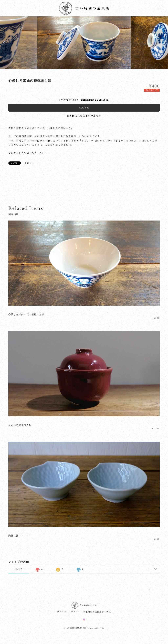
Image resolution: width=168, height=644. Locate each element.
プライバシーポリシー (68, 612)
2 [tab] (82, 72)
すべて (19, 569)
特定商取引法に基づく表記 (97, 612)
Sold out (84, 108)
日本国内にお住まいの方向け (84, 116)
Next (163, 43)
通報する (29, 163)
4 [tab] (86, 72)
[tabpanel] (84, 43)
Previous (5, 43)
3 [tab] (84, 72)
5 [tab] (89, 72)
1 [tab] (80, 72)
